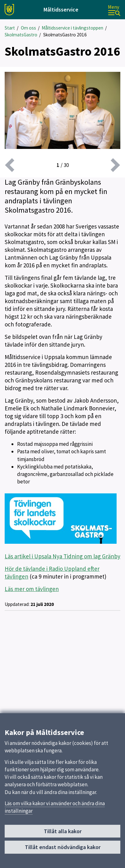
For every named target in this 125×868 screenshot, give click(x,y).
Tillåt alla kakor (63, 834)
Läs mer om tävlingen (32, 589)
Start (10, 28)
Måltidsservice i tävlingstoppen (72, 28)
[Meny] (114, 10)
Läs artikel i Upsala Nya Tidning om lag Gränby (62, 556)
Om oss (28, 28)
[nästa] (115, 165)
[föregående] (10, 165)
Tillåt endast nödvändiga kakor (63, 850)
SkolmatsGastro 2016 (65, 35)
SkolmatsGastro (21, 35)
